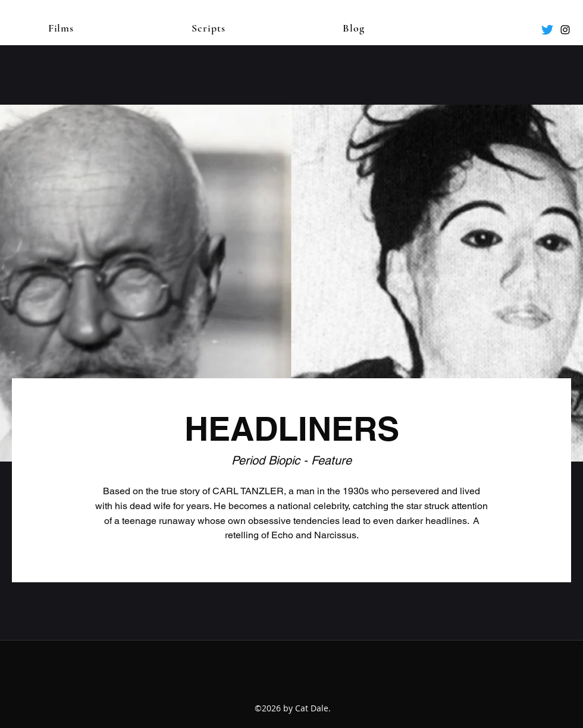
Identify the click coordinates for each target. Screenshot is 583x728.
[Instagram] (565, 30)
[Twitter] (547, 30)
